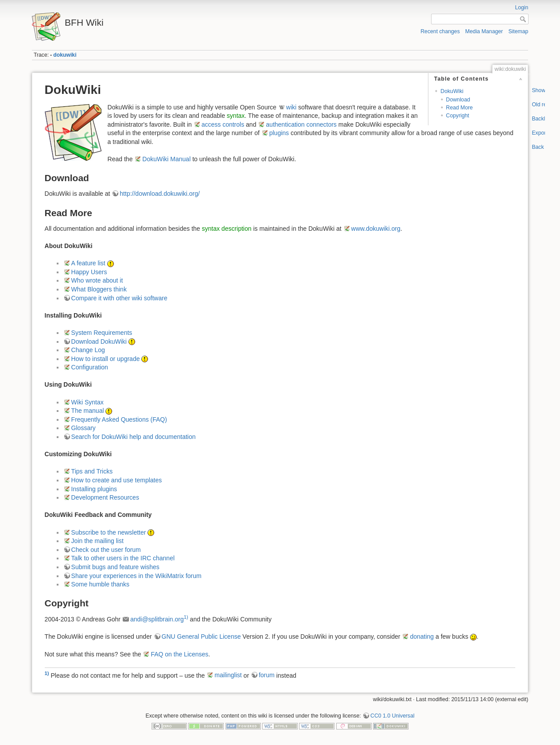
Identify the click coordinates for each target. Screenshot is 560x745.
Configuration (90, 367)
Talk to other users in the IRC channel (123, 558)
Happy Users (89, 272)
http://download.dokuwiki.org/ (160, 194)
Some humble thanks (101, 584)
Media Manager (484, 31)
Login (521, 8)
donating (422, 636)
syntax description (227, 229)
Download (458, 100)
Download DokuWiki (99, 341)
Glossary (84, 428)
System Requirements (102, 333)
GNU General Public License (201, 636)
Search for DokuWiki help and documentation (134, 437)
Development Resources (105, 497)
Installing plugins (94, 489)
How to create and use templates (117, 480)
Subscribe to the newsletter (109, 532)
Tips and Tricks (92, 471)
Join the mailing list (97, 541)
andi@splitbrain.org (157, 619)
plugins (279, 133)
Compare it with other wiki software (119, 298)
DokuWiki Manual (166, 159)
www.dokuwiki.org (376, 229)
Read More (460, 108)
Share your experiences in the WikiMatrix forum (136, 576)
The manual (88, 411)
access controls (223, 124)
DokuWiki (452, 91)
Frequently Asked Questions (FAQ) (119, 419)
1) (186, 617)
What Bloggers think (99, 289)
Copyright (458, 116)
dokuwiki (65, 55)
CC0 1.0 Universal (392, 716)
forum (267, 675)
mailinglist (228, 675)
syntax (236, 116)
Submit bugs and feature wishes (115, 567)
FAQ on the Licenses (179, 654)
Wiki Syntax (87, 402)
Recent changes (440, 31)
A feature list (88, 263)
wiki (291, 107)
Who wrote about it (97, 280)
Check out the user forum (106, 550)
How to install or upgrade (106, 359)
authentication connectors (301, 124)
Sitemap (518, 31)
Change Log (88, 350)
